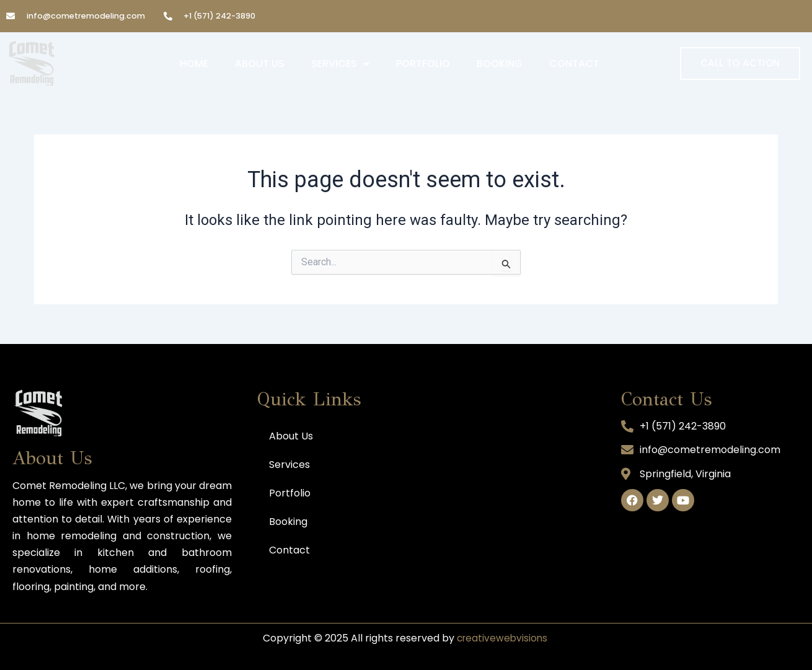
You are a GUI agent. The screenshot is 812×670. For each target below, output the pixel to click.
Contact (574, 64)
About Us (260, 64)
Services (340, 64)
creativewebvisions (502, 638)
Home (194, 64)
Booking (500, 64)
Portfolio (423, 64)
